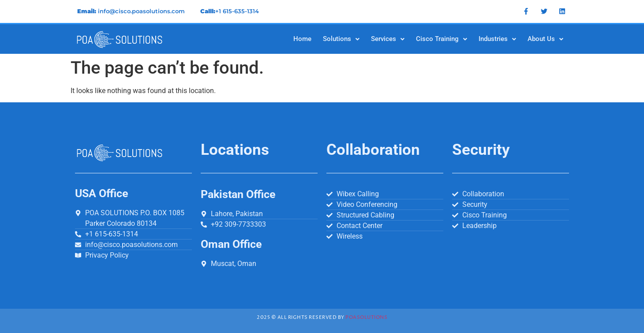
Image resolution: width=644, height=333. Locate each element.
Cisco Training (442, 39)
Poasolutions (366, 317)
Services (388, 39)
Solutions (341, 39)
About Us (545, 39)
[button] (341, 39)
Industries (497, 39)
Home (302, 39)
